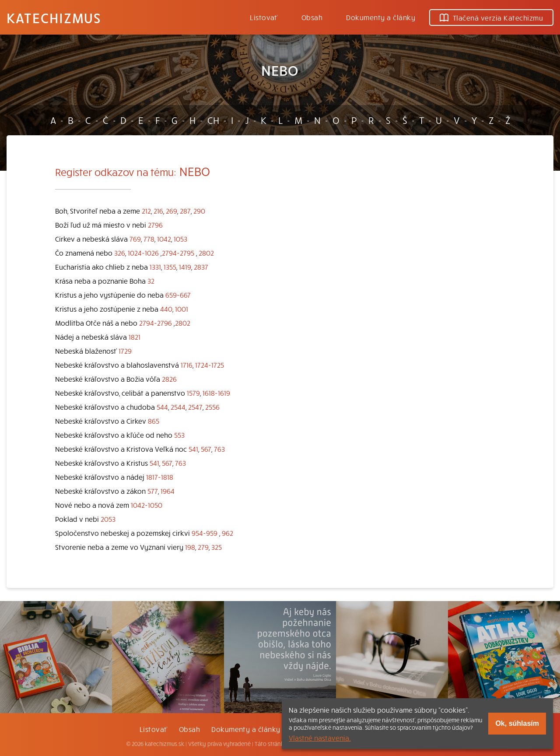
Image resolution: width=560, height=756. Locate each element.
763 (219, 449)
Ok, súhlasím (517, 723)
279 (203, 547)
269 (171, 211)
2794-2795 (178, 253)
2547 (195, 407)
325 (217, 547)
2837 (201, 267)
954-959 (205, 533)
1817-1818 (160, 477)
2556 (212, 407)
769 (135, 239)
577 (153, 491)
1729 (125, 351)
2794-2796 (156, 323)
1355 (170, 267)
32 (151, 281)
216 (158, 211)
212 (146, 211)
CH (213, 120)
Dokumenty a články (381, 17)
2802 (206, 253)
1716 (187, 365)
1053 (180, 239)
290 (199, 211)
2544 (178, 407)
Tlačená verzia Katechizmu (491, 18)
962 (227, 533)
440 (166, 309)
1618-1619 (216, 393)
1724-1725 (210, 365)
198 (190, 547)
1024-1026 (143, 253)
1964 (168, 491)
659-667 (178, 295)
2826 (169, 379)
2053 (108, 519)
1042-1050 (147, 505)
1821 (135, 337)
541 (193, 449)
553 (179, 435)
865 (154, 421)
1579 (193, 393)
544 (162, 407)
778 (149, 239)
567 (206, 449)
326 (120, 253)
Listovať (264, 17)
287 (185, 211)
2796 (155, 225)
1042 (164, 239)
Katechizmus (54, 18)
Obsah (312, 17)
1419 (185, 267)
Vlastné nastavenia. (320, 738)
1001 (182, 309)
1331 (155, 267)
